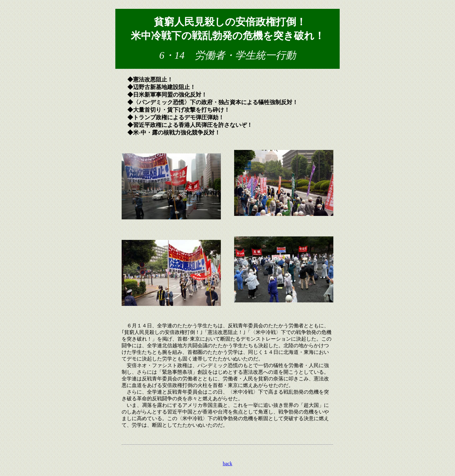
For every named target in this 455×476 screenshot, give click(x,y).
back (227, 464)
